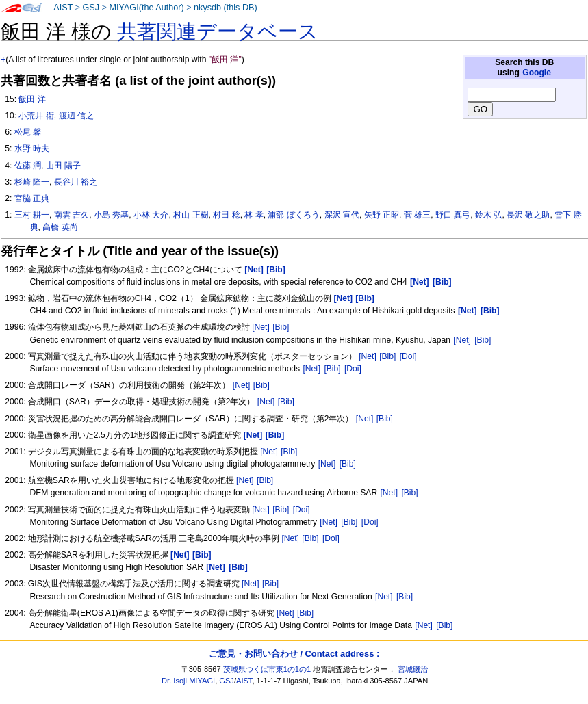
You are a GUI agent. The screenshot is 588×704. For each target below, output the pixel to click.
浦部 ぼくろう (293, 215)
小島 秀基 (111, 215)
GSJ (91, 8)
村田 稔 (226, 215)
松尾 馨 (28, 132)
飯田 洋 (32, 99)
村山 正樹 (191, 215)
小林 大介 (151, 215)
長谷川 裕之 (76, 182)
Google (537, 73)
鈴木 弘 (488, 215)
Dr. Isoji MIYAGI (188, 681)
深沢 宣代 (342, 215)
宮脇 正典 (32, 198)
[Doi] (408, 356)
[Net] (261, 327)
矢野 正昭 (382, 215)
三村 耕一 (32, 215)
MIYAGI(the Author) (146, 8)
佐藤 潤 (28, 166)
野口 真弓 (453, 215)
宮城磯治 (413, 669)
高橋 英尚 (60, 227)
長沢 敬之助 (528, 215)
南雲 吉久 (72, 215)
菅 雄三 (417, 215)
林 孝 (254, 215)
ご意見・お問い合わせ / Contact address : (294, 654)
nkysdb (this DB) (226, 8)
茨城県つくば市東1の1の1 (267, 669)
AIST (63, 8)
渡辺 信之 (76, 116)
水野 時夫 (32, 148)
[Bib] (281, 327)
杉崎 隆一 (32, 182)
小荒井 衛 (36, 116)
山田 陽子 (63, 166)
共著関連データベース (218, 31)
